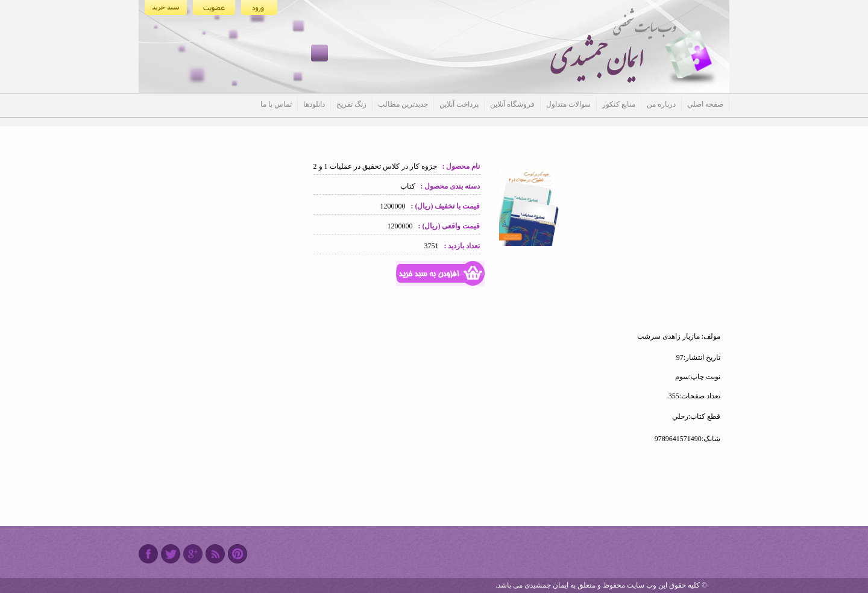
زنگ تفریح (351, 104)
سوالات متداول (568, 104)
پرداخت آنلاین (459, 104)
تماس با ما (276, 104)
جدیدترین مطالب (403, 104)
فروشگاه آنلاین (512, 104)
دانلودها (314, 104)
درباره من (661, 104)
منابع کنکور (619, 104)
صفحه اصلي (705, 104)
